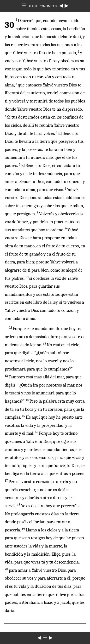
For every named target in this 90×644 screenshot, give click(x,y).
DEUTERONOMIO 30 (44, 6)
